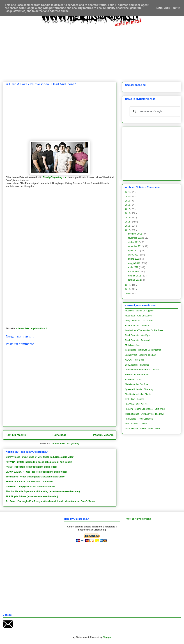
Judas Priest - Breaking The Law (141, 355)
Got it (177, 8)
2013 (128, 226)
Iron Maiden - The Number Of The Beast (144, 330)
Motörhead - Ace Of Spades (138, 316)
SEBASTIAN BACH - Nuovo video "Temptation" (30, 482)
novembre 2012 (135, 238)
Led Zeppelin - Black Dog (137, 365)
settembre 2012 (135, 246)
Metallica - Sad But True (137, 384)
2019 (128, 201)
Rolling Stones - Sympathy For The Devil (145, 414)
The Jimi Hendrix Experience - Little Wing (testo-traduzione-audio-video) (43, 491)
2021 (128, 192)
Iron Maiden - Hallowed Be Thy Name (143, 350)
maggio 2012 (134, 263)
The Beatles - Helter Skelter (138, 394)
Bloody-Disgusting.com (55, 177)
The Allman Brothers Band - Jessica (142, 370)
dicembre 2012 (135, 234)
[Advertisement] (95, 51)
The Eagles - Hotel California (139, 419)
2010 (128, 289)
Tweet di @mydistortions (138, 519)
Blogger (107, 637)
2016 (128, 213)
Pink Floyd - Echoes (135, 399)
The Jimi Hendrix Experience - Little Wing (145, 409)
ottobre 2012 (134, 242)
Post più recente (16, 435)
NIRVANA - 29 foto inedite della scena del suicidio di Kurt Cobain (39, 462)
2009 (128, 294)
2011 (128, 285)
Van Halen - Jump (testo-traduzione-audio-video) (31, 487)
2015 (128, 218)
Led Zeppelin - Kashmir (136, 424)
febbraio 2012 (134, 276)
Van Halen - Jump (134, 380)
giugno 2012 (134, 259)
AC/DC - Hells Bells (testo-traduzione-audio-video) (31, 467)
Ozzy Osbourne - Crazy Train (139, 321)
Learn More (163, 8)
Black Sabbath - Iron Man (137, 326)
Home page (59, 435)
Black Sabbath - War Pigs (137, 335)
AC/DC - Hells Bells (134, 360)
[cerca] (154, 112)
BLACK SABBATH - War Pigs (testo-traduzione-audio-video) (36, 472)
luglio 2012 (133, 255)
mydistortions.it (39, 328)
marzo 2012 (134, 272)
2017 (128, 209)
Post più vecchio (103, 435)
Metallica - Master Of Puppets (139, 311)
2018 (128, 205)
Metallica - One (132, 345)
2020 (128, 197)
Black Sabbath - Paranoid (137, 340)
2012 (128, 230)
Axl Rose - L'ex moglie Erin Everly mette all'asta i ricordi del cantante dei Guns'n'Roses (50, 501)
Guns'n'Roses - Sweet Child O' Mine (142, 429)
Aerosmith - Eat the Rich (137, 375)
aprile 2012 (133, 267)
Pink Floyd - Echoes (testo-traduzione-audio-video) (32, 496)
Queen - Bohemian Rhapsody (139, 389)
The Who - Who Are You (137, 404)
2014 (128, 222)
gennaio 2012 (134, 280)
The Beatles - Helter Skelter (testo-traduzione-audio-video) (35, 477)
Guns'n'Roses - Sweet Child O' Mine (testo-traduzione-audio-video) (40, 457)
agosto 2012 (134, 251)
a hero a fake (23, 328)
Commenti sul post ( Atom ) (65, 444)
